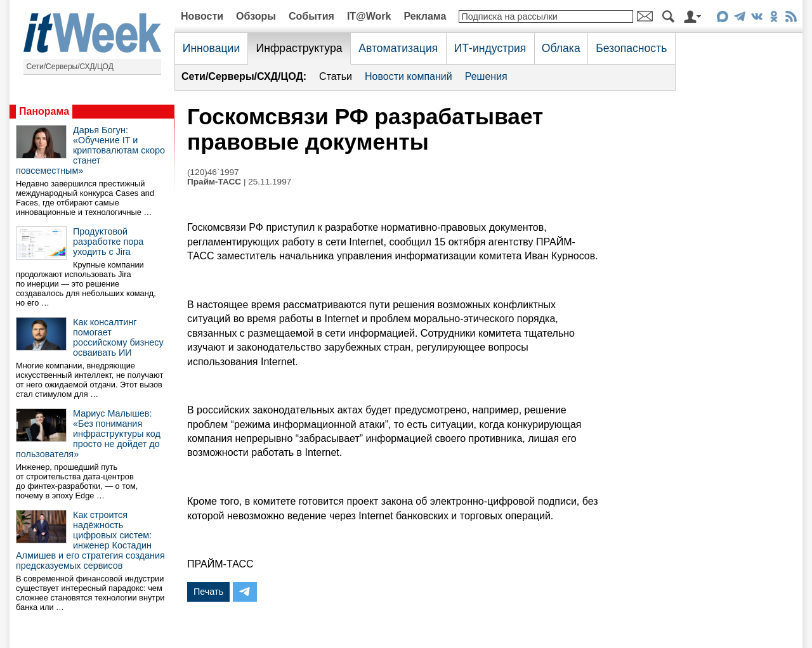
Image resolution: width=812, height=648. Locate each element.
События (311, 16)
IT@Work (369, 16)
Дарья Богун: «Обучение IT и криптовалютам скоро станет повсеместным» (90, 150)
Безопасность (631, 48)
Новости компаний (409, 76)
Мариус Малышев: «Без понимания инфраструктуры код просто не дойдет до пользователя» (88, 434)
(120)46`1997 (213, 172)
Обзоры (256, 16)
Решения (486, 76)
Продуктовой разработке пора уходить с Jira (108, 242)
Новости (202, 16)
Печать (208, 592)
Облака (561, 48)
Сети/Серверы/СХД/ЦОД (70, 67)
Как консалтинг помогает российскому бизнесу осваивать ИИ (118, 337)
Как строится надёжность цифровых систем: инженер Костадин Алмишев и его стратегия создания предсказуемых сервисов (90, 540)
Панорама (44, 111)
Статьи (336, 76)
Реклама (425, 16)
